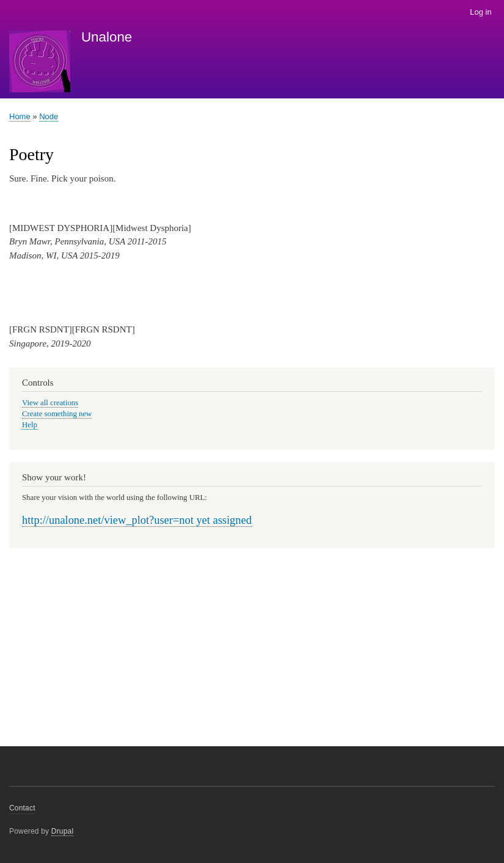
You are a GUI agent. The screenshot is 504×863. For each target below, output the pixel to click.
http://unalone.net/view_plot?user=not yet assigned (137, 520)
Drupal (63, 831)
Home (20, 116)
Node (49, 116)
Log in (480, 12)
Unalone (107, 37)
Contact (22, 808)
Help (30, 425)
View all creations (50, 403)
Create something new (57, 414)
